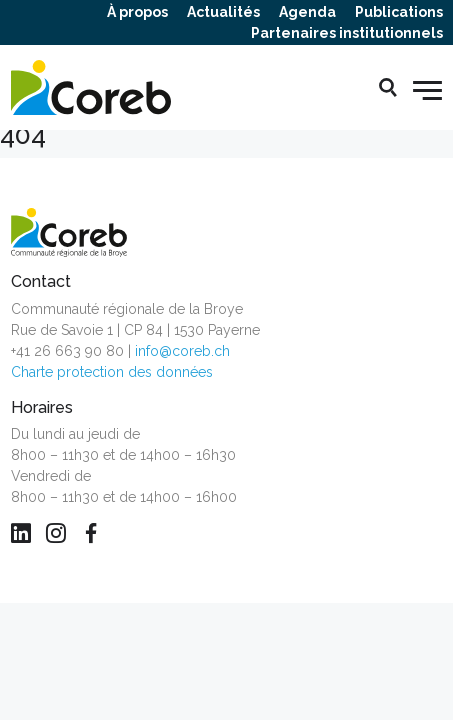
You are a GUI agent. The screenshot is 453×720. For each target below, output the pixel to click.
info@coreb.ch (182, 351)
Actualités (223, 12)
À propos (137, 12)
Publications (399, 12)
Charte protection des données (112, 372)
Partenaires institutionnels (347, 33)
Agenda (307, 12)
